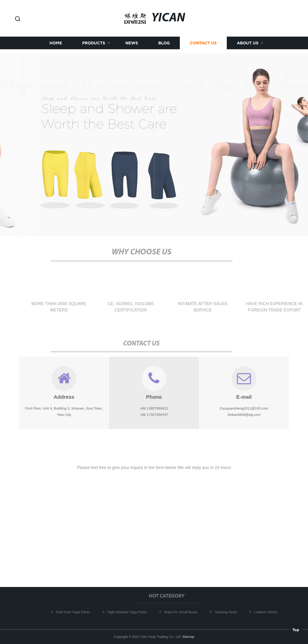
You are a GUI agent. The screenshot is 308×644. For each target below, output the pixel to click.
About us (248, 42)
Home (56, 42)
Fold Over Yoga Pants (74, 612)
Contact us (203, 42)
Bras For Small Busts (182, 612)
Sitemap (188, 637)
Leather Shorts (267, 612)
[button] (18, 19)
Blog (164, 42)
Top (296, 630)
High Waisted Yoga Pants (128, 612)
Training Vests (227, 612)
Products (94, 42)
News (132, 42)
